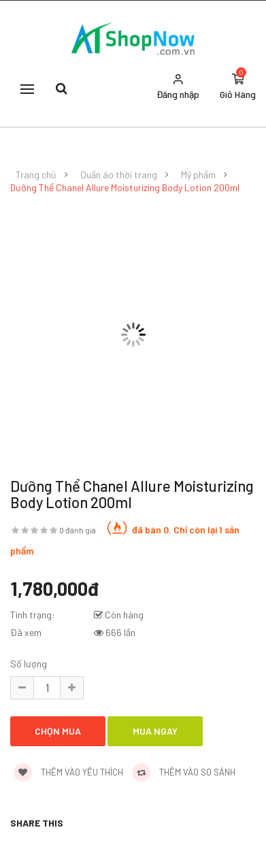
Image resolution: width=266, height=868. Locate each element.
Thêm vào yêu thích (68, 772)
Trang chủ (36, 175)
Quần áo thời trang (119, 175)
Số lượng (29, 664)
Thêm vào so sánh (184, 772)
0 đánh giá (78, 530)
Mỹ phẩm (198, 175)
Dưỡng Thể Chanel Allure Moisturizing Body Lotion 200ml (125, 188)
